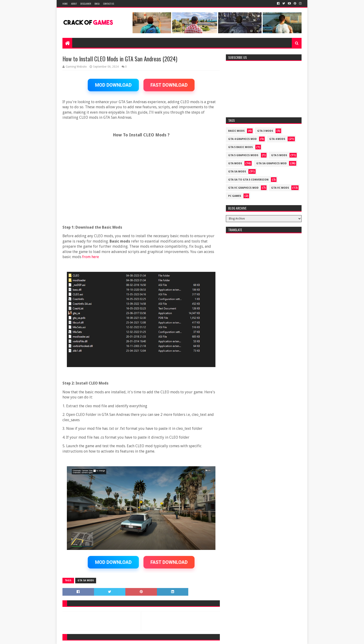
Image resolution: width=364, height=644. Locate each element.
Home (65, 4)
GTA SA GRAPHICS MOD (271, 163)
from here (91, 257)
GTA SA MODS (86, 580)
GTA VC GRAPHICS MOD (243, 188)
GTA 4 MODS (277, 139)
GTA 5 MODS (279, 155)
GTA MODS (235, 163)
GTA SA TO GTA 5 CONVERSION (248, 180)
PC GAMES (235, 196)
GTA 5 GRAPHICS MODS (243, 155)
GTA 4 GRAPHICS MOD (242, 139)
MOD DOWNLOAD (113, 85)
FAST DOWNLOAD (169, 85)
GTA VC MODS (280, 188)
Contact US (109, 4)
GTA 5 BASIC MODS (240, 147)
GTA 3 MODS (265, 131)
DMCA (97, 4)
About (74, 4)
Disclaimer (86, 4)
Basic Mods (236, 131)
